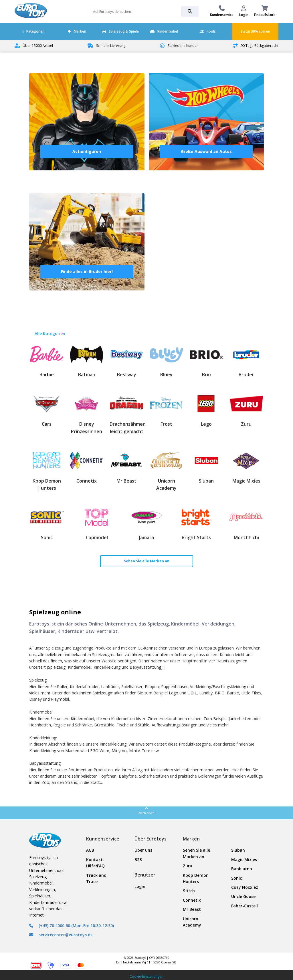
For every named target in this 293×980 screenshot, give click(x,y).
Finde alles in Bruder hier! (87, 271)
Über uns (143, 850)
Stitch (189, 891)
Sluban (238, 850)
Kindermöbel (164, 31)
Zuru (188, 866)
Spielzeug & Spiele (121, 31)
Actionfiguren (87, 151)
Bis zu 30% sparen (255, 31)
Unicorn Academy (192, 922)
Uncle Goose (243, 896)
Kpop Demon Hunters (196, 878)
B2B (138, 860)
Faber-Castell (245, 906)
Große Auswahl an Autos (206, 151)
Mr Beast (192, 909)
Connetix (192, 900)
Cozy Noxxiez (245, 887)
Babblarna (242, 869)
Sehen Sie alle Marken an (147, 561)
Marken (77, 31)
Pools (208, 31)
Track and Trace (96, 878)
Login (140, 886)
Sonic (236, 878)
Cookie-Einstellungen (146, 976)
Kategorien (34, 31)
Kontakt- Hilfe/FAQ (95, 863)
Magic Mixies (244, 860)
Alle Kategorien (50, 333)
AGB (90, 850)
